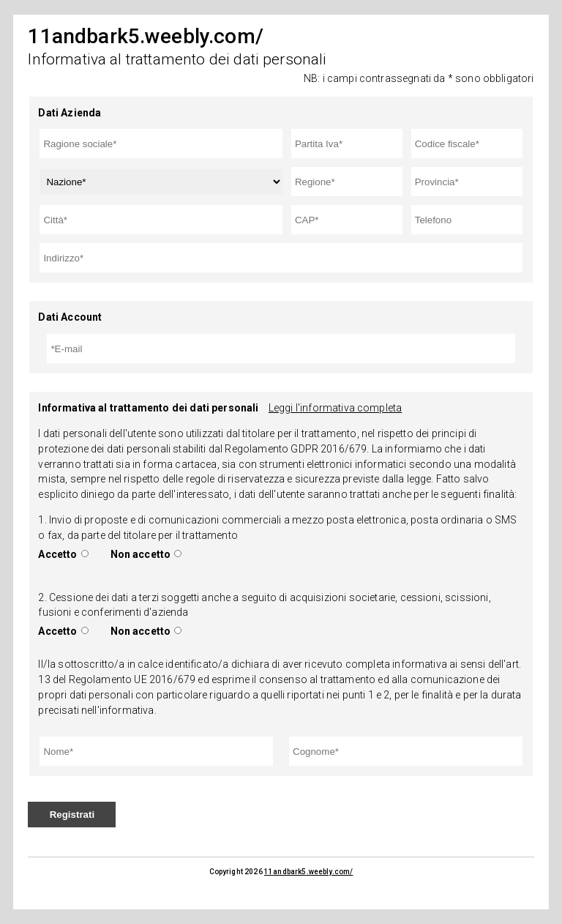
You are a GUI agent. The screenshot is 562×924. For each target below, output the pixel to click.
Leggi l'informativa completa (335, 408)
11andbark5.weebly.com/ (309, 872)
